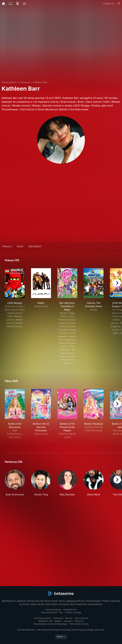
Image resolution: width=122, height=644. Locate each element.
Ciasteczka (58, 618)
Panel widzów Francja (79, 624)
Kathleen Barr (40, 82)
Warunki (69, 618)
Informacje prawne (42, 618)
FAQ (61, 612)
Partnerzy (35, 246)
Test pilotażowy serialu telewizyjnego (50, 624)
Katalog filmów (70, 610)
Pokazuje (25, 82)
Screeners (68, 621)
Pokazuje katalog (53, 610)
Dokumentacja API (49, 612)
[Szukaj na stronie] (119, 3)
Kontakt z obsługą (73, 612)
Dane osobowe (81, 618)
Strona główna (9, 82)
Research (79, 621)
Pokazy (7, 246)
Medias (58, 621)
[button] (15, 485)
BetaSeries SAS (46, 621)
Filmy (20, 246)
